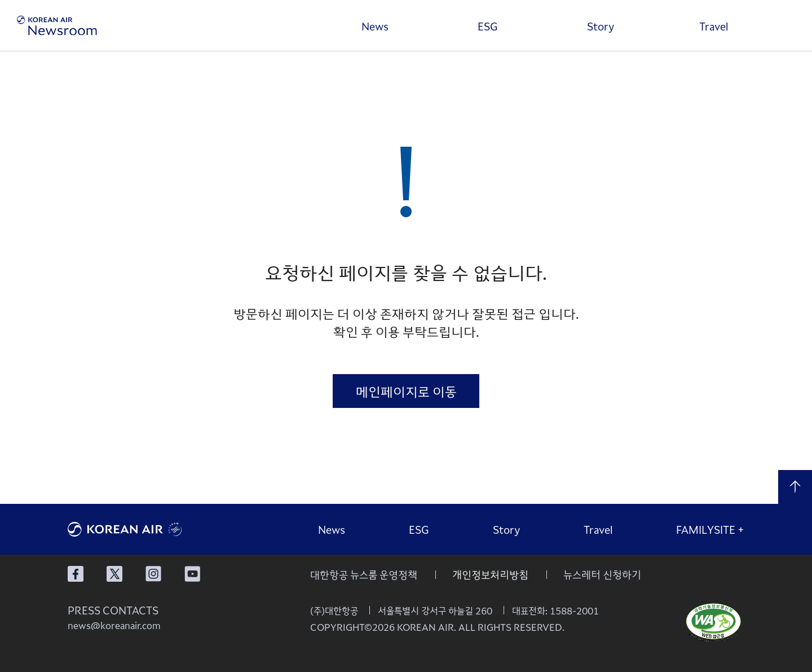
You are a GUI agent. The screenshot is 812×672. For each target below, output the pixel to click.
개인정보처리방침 (490, 574)
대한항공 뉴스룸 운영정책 (364, 574)
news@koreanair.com (114, 625)
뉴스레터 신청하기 (602, 574)
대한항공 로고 (152, 529)
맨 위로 (795, 487)
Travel (714, 26)
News (375, 26)
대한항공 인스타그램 (153, 574)
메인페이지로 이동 (406, 391)
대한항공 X (114, 574)
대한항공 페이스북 (76, 574)
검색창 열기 (787, 25)
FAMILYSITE (710, 529)
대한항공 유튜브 (192, 574)
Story (601, 26)
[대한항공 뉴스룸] (57, 26)
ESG (488, 26)
